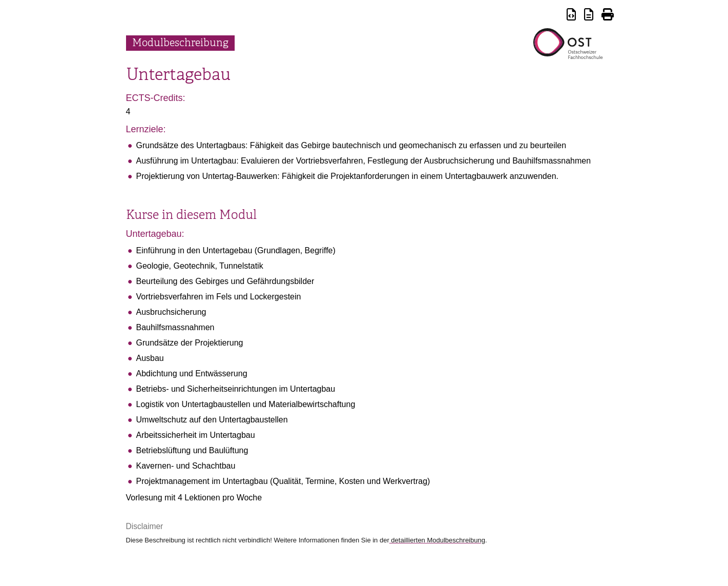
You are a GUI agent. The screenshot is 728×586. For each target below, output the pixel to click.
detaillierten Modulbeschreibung (437, 540)
